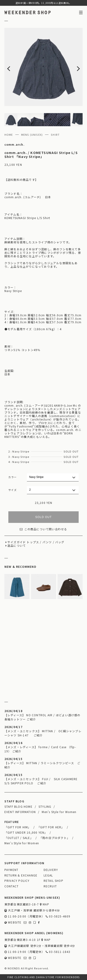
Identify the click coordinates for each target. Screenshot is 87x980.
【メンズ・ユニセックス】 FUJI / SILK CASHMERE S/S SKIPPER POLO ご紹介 (41, 781)
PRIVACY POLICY (17, 881)
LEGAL (48, 875)
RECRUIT (50, 886)
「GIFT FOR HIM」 (18, 827)
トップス (33, 542)
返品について (17, 545)
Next (75, 67)
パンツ (47, 542)
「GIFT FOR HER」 (51, 827)
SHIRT (55, 135)
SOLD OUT (43, 517)
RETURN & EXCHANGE (21, 875)
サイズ (13, 490)
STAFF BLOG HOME (18, 806)
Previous (12, 67)
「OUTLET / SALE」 (19, 838)
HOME (9, 135)
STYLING (45, 806)
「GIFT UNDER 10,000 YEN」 (26, 832)
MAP (45, 904)
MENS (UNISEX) (32, 135)
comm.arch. (14, 144)
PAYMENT (11, 870)
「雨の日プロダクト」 (55, 838)
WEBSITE (13, 922)
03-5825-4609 (58, 916)
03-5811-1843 (58, 952)
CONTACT (11, 886)
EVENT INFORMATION (20, 812)
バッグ (60, 542)
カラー (13, 477)
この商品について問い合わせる (43, 529)
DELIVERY (51, 870)
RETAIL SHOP (53, 881)
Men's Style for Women (59, 812)
